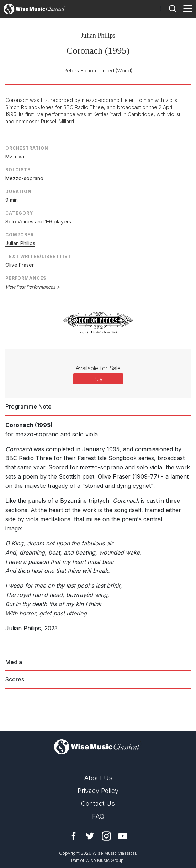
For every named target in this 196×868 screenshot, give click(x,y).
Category (19, 213)
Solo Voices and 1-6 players (38, 222)
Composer (20, 235)
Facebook (74, 836)
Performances (26, 278)
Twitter (90, 836)
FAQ (98, 816)
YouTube (123, 836)
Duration (18, 191)
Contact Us (98, 804)
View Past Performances (30, 287)
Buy (98, 379)
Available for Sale (98, 368)
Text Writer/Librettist (38, 256)
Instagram (106, 836)
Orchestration (27, 148)
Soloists (18, 170)
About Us (98, 778)
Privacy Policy (98, 791)
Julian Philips (98, 36)
